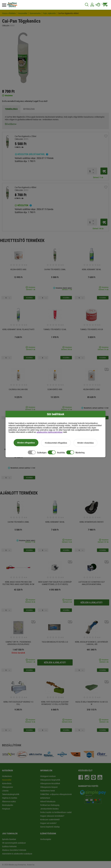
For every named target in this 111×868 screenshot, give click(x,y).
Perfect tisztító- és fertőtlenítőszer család (56, 812)
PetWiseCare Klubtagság (50, 805)
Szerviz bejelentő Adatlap (50, 827)
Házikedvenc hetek (48, 791)
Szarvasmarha (35, 13)
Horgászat (6, 809)
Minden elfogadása (26, 443)
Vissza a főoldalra (9, 13)
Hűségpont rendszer (48, 776)
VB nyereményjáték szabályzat (14, 843)
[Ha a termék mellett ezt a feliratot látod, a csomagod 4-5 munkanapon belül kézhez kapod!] (47, 155)
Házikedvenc (7, 776)
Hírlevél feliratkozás (48, 801)
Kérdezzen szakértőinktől (50, 819)
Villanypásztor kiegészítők (50, 780)
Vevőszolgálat (46, 839)
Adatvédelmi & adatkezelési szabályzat (17, 854)
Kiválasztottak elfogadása (56, 443)
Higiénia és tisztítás (10, 798)
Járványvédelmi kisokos (49, 809)
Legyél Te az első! (40, 101)
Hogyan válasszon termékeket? (52, 816)
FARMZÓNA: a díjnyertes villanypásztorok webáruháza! (56, 796)
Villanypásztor (8, 787)
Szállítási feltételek (9, 846)
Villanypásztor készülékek (50, 783)
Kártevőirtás (7, 783)
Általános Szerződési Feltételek (14, 850)
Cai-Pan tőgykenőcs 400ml (68, 13)
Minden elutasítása (86, 443)
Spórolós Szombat (9, 839)
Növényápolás (8, 805)
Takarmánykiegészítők (11, 794)
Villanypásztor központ (49, 787)
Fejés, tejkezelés (49, 13)
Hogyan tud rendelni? (48, 823)
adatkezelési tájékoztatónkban (50, 432)
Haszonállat (23, 13)
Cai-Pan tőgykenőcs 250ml (25, 136)
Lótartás (5, 791)
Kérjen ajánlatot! (92, 602)
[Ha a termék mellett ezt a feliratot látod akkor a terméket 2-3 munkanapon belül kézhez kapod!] (31, 206)
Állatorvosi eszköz (9, 801)
